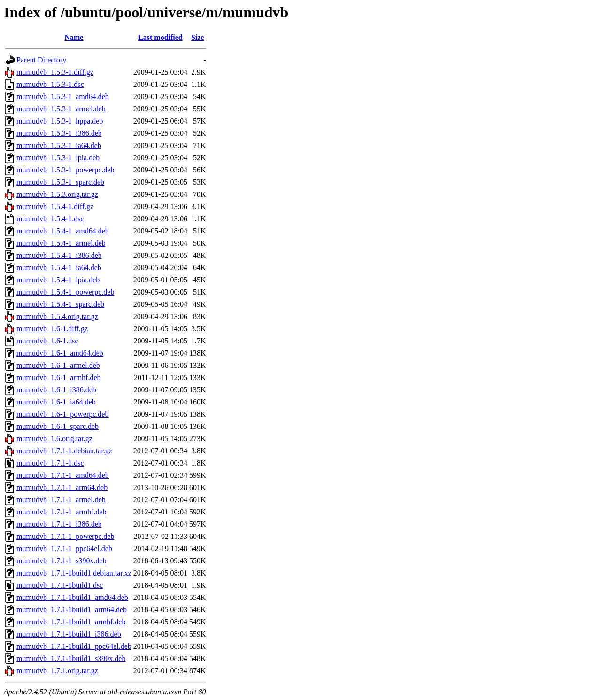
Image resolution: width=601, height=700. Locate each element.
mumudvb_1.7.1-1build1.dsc (60, 585)
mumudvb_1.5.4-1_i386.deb (59, 255)
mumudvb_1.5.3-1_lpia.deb (58, 158)
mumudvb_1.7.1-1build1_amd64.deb (72, 597)
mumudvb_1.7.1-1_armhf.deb (62, 512)
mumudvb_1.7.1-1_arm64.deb (62, 487)
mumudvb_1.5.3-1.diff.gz (55, 72)
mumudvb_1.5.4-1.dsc (50, 219)
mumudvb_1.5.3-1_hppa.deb (60, 121)
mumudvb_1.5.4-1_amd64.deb (63, 231)
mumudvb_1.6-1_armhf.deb (59, 377)
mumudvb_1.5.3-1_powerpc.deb (65, 170)
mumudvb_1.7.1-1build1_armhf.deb (71, 622)
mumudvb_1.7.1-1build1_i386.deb (69, 634)
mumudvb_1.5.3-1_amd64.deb (63, 97)
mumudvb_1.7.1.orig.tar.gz (57, 671)
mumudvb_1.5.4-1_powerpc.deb (65, 292)
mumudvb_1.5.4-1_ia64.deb (59, 268)
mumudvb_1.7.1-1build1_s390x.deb (71, 658)
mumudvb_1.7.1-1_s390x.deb (62, 561)
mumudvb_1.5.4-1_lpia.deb (58, 280)
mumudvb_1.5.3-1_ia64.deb (59, 145)
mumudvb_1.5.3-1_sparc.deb (60, 182)
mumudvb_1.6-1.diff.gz (52, 329)
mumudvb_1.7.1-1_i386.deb (59, 524)
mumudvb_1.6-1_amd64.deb (60, 353)
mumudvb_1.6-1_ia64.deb (56, 402)
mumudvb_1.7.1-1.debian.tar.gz (64, 451)
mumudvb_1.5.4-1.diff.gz (55, 206)
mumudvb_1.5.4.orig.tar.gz (57, 316)
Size (198, 37)
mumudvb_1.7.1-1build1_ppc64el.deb (74, 646)
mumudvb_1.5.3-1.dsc (50, 84)
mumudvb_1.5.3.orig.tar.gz (57, 194)
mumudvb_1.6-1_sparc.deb (58, 426)
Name (74, 37)
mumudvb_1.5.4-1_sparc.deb (60, 304)
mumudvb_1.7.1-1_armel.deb (61, 500)
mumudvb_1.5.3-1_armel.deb (61, 109)
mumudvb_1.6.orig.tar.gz (54, 439)
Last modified (160, 37)
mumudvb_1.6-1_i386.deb (56, 390)
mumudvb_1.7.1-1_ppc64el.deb (64, 548)
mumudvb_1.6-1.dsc (47, 341)
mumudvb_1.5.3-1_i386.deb (59, 133)
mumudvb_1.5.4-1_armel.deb (61, 243)
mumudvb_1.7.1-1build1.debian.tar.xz (74, 573)
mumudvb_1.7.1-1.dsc (50, 463)
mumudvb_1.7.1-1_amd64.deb (63, 475)
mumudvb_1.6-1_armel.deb (58, 365)
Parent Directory (41, 60)
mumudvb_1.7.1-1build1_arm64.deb (72, 610)
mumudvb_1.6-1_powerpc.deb (62, 414)
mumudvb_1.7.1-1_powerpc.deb (65, 536)
